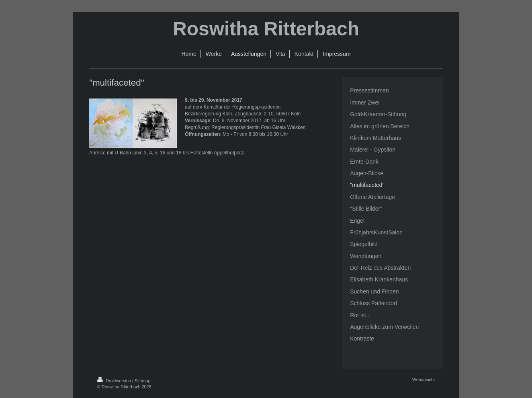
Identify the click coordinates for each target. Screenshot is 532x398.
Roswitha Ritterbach (266, 29)
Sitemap (143, 381)
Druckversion (115, 381)
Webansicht (424, 380)
